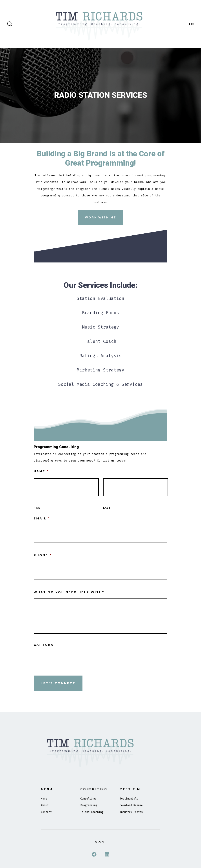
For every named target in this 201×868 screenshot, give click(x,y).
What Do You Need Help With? (69, 592)
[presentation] (67, 660)
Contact (46, 812)
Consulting (88, 799)
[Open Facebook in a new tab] (94, 854)
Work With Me (100, 217)
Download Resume (131, 805)
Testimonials (129, 799)
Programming (89, 805)
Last (107, 508)
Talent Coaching (92, 812)
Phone (43, 555)
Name (41, 471)
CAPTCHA (44, 645)
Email (42, 518)
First (38, 508)
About (45, 805)
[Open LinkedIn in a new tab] (107, 854)
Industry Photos (131, 812)
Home (44, 799)
